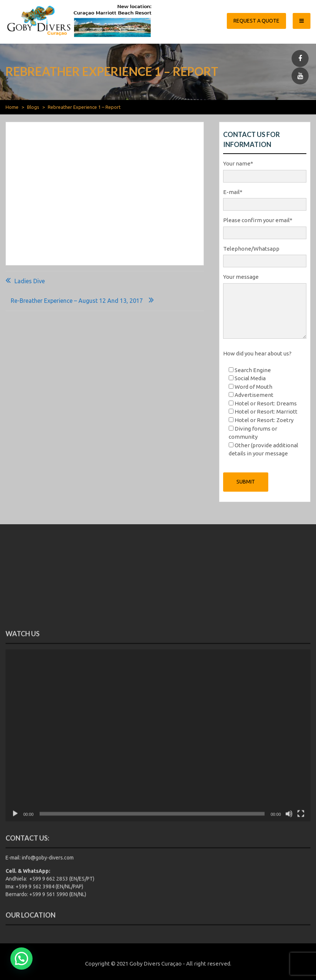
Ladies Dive (30, 281)
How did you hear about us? (257, 353)
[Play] (15, 930)
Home (12, 107)
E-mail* (265, 198)
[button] (21, 959)
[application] (158, 852)
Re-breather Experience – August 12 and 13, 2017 (77, 301)
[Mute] (289, 930)
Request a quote (256, 21)
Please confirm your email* (265, 227)
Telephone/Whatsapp (265, 255)
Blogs (33, 107)
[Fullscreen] (301, 930)
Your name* (265, 170)
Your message (265, 307)
